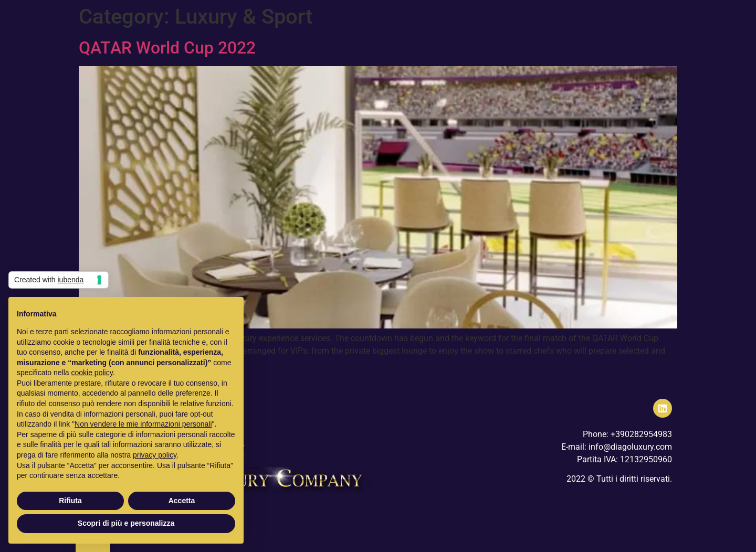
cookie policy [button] (92, 373)
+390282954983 (641, 434)
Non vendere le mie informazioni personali (143, 424)
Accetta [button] (182, 501)
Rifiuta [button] (70, 501)
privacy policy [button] (155, 455)
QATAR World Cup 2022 (167, 48)
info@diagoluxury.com (630, 447)
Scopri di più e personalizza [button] (126, 523)
